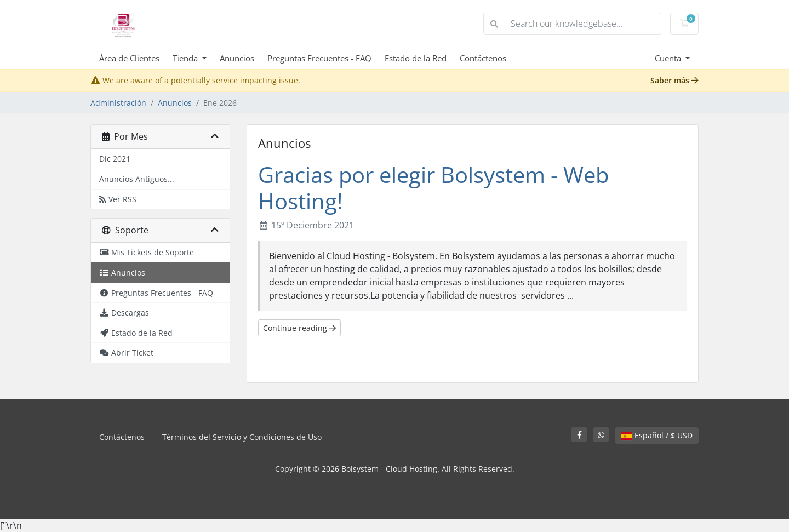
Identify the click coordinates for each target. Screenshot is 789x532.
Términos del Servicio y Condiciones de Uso (242, 437)
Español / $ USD (657, 435)
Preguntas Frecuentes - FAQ (319, 58)
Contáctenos (483, 58)
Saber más (674, 80)
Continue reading (299, 328)
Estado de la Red (416, 58)
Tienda (186, 58)
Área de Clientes (129, 58)
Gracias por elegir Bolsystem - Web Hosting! (433, 188)
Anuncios (237, 58)
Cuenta (669, 58)
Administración (118, 103)
